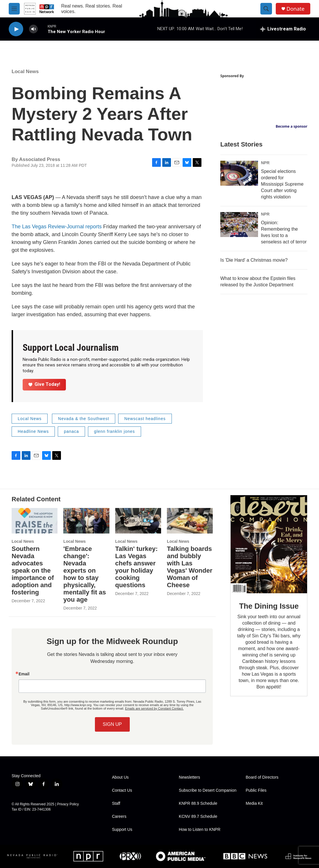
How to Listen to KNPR (200, 830)
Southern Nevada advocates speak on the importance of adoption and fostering (33, 570)
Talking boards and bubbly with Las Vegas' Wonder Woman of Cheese (190, 567)
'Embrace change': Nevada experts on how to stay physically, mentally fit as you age (85, 574)
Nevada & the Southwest (84, 419)
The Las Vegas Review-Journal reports (57, 227)
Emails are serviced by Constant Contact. (154, 708)
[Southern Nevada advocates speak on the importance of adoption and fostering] (35, 521)
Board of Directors (262, 777)
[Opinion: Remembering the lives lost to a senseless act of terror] (239, 225)
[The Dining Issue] (269, 544)
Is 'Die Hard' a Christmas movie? (254, 260)
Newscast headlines (145, 419)
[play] (16, 29)
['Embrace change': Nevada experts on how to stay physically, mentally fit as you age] (86, 521)
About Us (120, 777)
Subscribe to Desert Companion (208, 790)
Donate (295, 9)
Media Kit (254, 803)
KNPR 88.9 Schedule (198, 803)
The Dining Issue (269, 606)
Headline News (33, 431)
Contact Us (122, 790)
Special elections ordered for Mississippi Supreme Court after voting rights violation (282, 184)
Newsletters (189, 777)
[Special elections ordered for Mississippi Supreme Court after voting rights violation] (239, 173)
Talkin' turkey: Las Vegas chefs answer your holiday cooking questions (137, 567)
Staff (116, 803)
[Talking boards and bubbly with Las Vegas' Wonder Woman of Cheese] (190, 521)
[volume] (33, 29)
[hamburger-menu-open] (14, 9)
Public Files (256, 790)
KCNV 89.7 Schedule (198, 817)
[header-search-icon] (266, 9)
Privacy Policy (68, 804)
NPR (265, 163)
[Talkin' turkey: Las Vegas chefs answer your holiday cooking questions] (138, 521)
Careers (119, 817)
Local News (25, 72)
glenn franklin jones (115, 431)
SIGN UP (112, 724)
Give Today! (44, 384)
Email (24, 674)
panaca (71, 431)
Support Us (122, 830)
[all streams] (283, 29)
